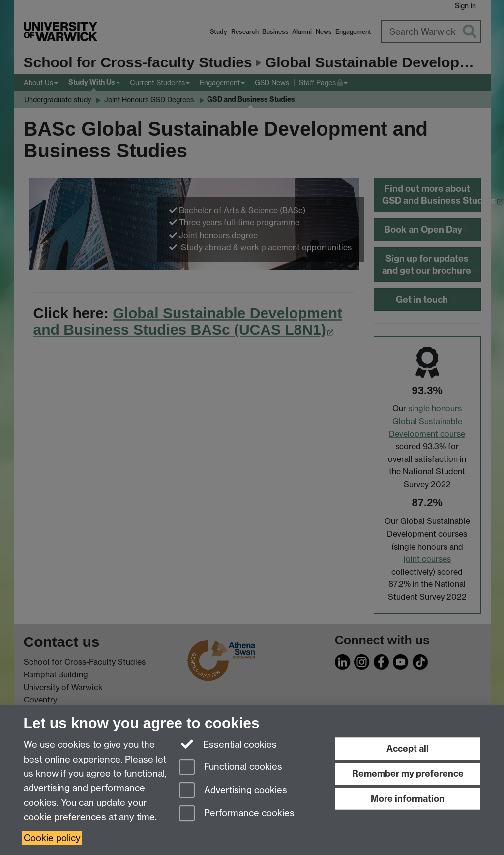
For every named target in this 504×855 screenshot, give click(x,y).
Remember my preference (408, 774)
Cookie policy (52, 838)
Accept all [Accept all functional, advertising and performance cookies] (408, 748)
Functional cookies (231, 768)
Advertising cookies (233, 791)
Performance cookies (237, 814)
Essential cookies (228, 744)
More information (408, 799)
